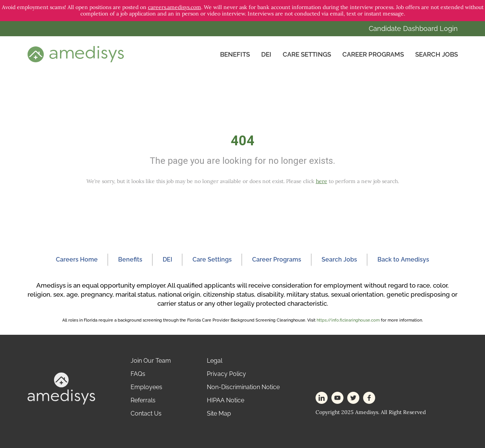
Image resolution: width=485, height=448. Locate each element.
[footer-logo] (61, 388)
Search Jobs (436, 54)
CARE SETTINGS (307, 54)
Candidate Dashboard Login (413, 28)
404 (242, 141)
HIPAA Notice (226, 400)
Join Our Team (151, 361)
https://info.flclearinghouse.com (348, 320)
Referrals (143, 400)
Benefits (235, 54)
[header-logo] (76, 54)
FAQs (138, 374)
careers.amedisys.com (175, 7)
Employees (146, 387)
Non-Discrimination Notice (243, 387)
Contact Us (146, 413)
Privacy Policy (226, 374)
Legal (215, 361)
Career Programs (373, 54)
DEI (266, 54)
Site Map (219, 413)
